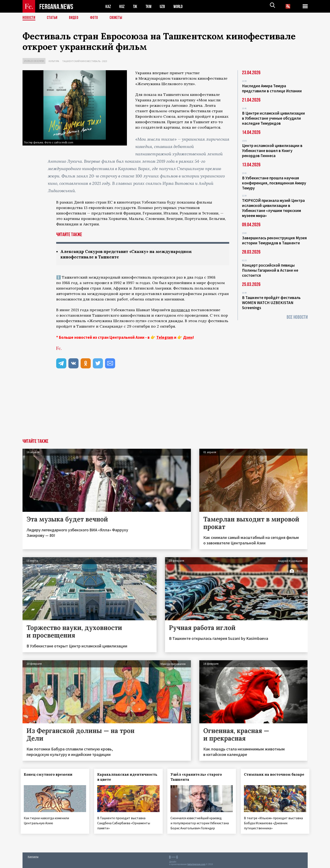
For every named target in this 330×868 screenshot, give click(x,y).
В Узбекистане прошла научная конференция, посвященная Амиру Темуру (274, 183)
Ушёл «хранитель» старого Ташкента (198, 777)
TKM (149, 6)
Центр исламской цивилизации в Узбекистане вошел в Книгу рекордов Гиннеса (272, 151)
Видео (75, 18)
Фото (96, 18)
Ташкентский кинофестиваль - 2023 (85, 61)
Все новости (297, 317)
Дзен (188, 338)
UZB (164, 6)
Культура (54, 61)
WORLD (180, 6)
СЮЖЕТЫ (118, 18)
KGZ (122, 6)
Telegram (165, 338)
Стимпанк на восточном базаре (269, 777)
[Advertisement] (165, 408)
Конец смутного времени (50, 775)
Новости (29, 18)
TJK (136, 6)
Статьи (53, 18)
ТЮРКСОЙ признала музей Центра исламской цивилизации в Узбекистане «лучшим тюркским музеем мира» (273, 208)
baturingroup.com (196, 863)
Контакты (33, 856)
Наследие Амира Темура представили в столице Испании (272, 88)
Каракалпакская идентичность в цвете (120, 777)
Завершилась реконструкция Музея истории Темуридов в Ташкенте (274, 240)
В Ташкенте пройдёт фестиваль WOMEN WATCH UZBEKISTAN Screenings (271, 303)
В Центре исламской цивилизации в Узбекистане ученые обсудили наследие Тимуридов (273, 118)
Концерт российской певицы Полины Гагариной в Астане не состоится (270, 270)
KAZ (108, 6)
